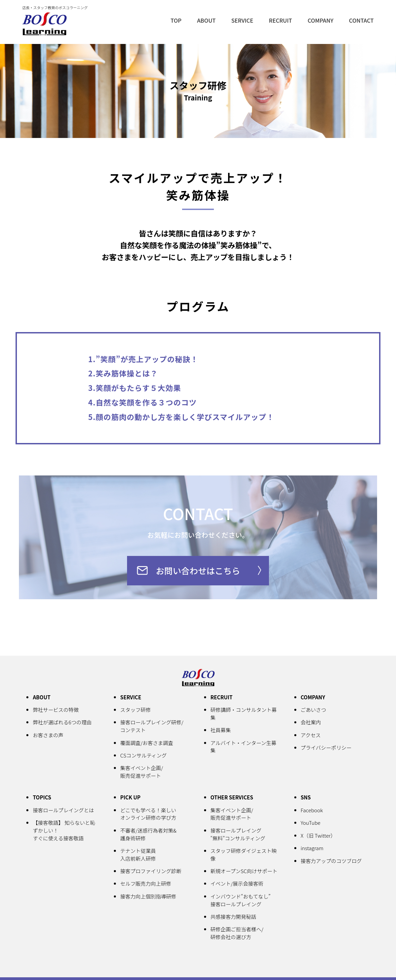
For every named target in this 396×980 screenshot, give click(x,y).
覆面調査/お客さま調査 (147, 744)
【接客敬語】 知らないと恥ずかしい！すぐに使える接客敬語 (65, 831)
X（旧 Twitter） (319, 836)
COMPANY (323, 20)
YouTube (311, 823)
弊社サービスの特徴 (56, 711)
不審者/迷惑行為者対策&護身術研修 (149, 835)
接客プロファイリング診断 (152, 871)
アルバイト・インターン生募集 (244, 748)
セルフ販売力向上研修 (146, 884)
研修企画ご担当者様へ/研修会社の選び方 (238, 933)
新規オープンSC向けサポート (245, 871)
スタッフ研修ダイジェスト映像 (244, 855)
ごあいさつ (314, 711)
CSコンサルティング (144, 756)
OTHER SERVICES (232, 798)
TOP (182, 20)
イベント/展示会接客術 (238, 884)
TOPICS (42, 798)
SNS (306, 798)
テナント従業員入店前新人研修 (139, 855)
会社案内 (311, 723)
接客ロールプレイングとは (64, 811)
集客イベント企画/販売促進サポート (142, 773)
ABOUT (212, 20)
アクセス (311, 736)
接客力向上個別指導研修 (149, 896)
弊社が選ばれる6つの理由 (63, 723)
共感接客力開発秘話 (234, 917)
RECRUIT (284, 20)
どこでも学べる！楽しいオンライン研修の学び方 (149, 814)
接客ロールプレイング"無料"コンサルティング (239, 835)
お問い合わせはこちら (198, 571)
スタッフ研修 (136, 711)
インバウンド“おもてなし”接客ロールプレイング (241, 900)
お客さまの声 (48, 736)
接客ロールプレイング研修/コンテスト (153, 727)
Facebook (312, 811)
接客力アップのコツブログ (332, 861)
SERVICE (247, 20)
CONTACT (362, 20)
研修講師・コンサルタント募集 (244, 715)
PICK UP (131, 798)
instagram (312, 848)
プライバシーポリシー (327, 748)
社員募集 (221, 731)
